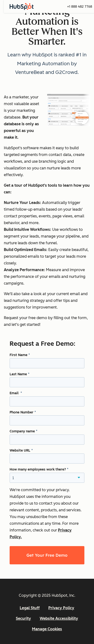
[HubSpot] (22, 6)
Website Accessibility (59, 618)
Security (23, 618)
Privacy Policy (61, 608)
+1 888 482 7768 (80, 7)
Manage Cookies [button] (47, 629)
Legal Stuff (30, 608)
